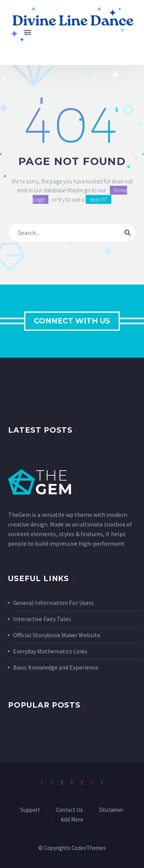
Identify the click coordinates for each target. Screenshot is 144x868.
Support (30, 810)
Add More (72, 820)
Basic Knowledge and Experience (56, 667)
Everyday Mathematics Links (50, 651)
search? (98, 199)
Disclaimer (111, 810)
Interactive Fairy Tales (42, 619)
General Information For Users (53, 603)
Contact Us (70, 810)
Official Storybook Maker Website (57, 635)
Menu (28, 32)
